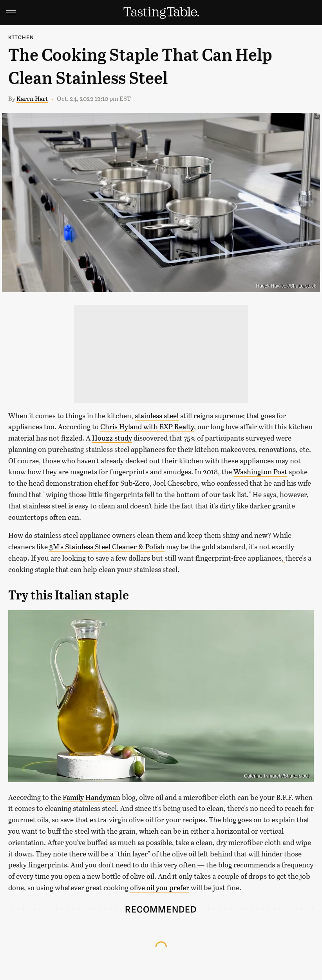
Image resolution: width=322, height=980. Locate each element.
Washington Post (260, 472)
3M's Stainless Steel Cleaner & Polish (107, 546)
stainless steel (157, 415)
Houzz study (112, 438)
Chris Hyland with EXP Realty (147, 426)
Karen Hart (32, 98)
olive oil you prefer (160, 887)
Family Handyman (91, 797)
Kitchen (21, 37)
